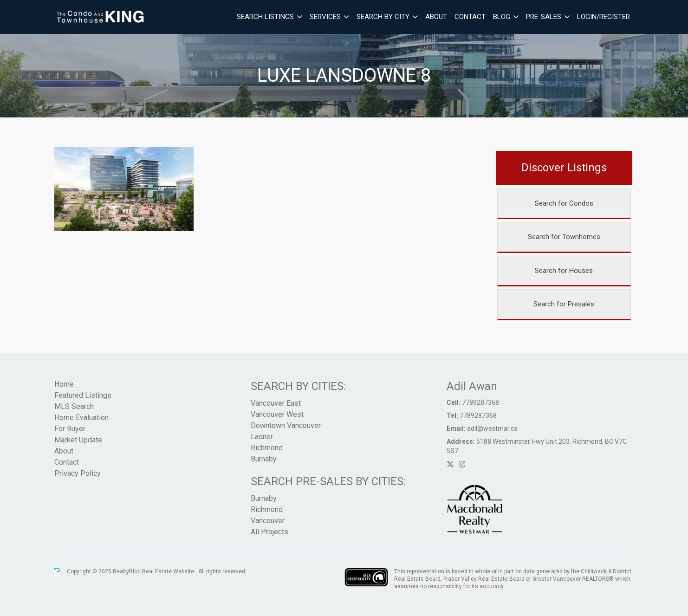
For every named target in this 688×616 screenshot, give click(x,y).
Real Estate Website (169, 571)
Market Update (78, 440)
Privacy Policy (78, 473)
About (436, 17)
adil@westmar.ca (492, 428)
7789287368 (480, 402)
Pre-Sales (544, 17)
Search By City (383, 17)
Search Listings (265, 17)
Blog (502, 17)
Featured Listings (83, 395)
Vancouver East (276, 403)
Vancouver (268, 521)
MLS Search (74, 406)
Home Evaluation (81, 418)
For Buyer (70, 429)
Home (64, 384)
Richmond (267, 448)
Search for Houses (564, 271)
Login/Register (604, 17)
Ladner (262, 437)
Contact (470, 17)
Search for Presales (564, 304)
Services (325, 17)
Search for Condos (564, 203)
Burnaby (264, 459)
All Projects (269, 532)
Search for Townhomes (564, 237)
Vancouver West (277, 414)
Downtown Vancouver (286, 425)
